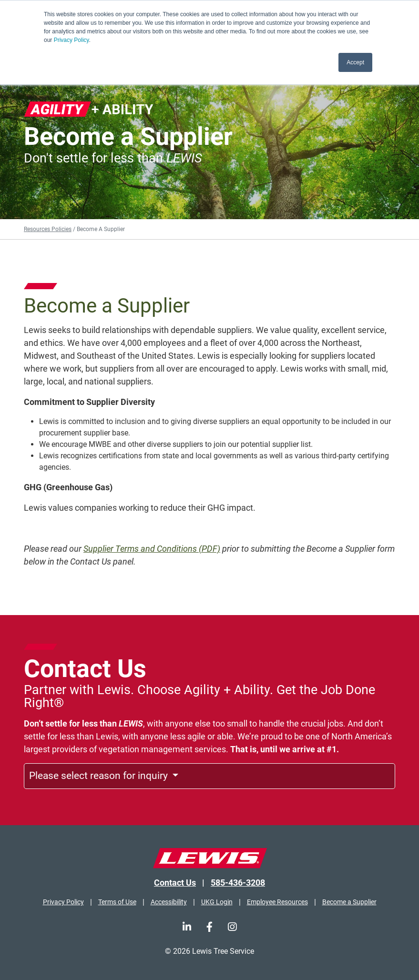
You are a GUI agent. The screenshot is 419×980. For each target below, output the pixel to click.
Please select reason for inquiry (100, 776)
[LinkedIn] (187, 927)
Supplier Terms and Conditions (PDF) (152, 549)
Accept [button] (355, 62)
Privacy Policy (72, 40)
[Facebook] (209, 927)
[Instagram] (232, 927)
